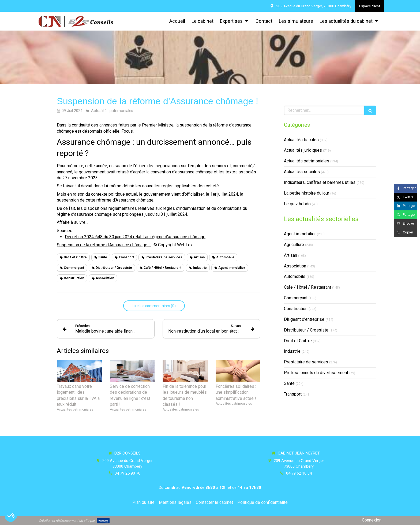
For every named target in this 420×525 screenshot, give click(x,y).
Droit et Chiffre (298, 341)
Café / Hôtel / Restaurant (307, 287)
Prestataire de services (306, 362)
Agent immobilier (300, 234)
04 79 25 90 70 (127, 473)
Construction (296, 309)
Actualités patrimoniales (307, 161)
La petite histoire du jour (307, 193)
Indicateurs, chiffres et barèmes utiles (320, 182)
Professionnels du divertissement (316, 373)
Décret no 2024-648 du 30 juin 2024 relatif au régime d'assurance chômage (135, 237)
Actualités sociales (302, 172)
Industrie (292, 351)
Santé (289, 383)
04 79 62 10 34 (299, 473)
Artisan (290, 255)
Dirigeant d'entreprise (304, 319)
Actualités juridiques (303, 150)
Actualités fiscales (301, 140)
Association (295, 266)
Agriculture (294, 245)
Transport (293, 394)
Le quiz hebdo (297, 204)
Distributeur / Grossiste (306, 330)
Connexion (372, 520)
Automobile (295, 276)
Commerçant (296, 298)
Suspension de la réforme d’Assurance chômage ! (104, 245)
